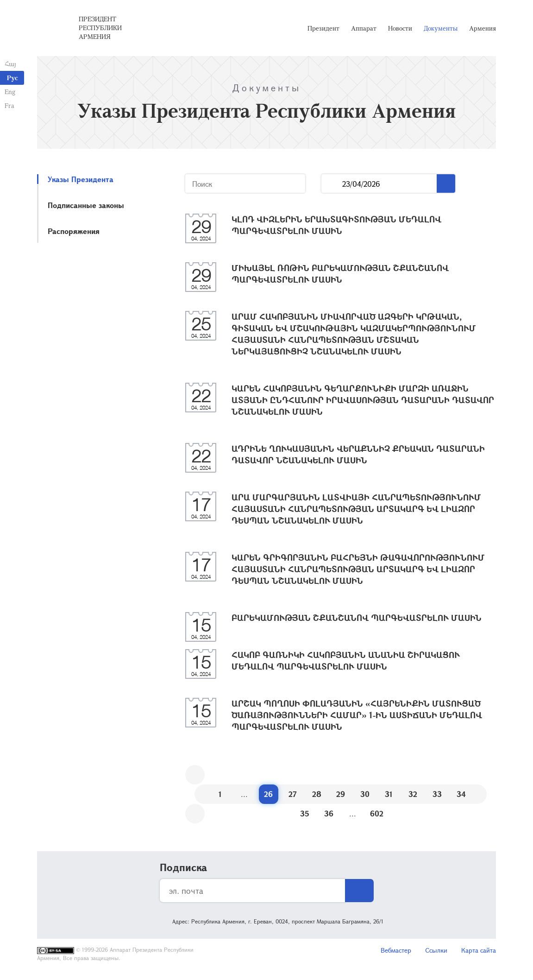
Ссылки (436, 950)
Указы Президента (81, 179)
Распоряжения (74, 231)
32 (413, 794)
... (332, 184)
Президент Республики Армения (100, 28)
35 (305, 813)
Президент (323, 28)
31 (389, 794)
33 (437, 794)
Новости (400, 28)
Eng (10, 92)
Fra (9, 105)
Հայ (10, 64)
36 (329, 813)
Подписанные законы (86, 205)
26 (268, 794)
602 (377, 813)
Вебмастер (396, 950)
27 (293, 794)
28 (317, 794)
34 (461, 794)
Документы (441, 28)
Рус (13, 78)
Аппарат (364, 28)
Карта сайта (479, 950)
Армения (483, 28)
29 (341, 794)
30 (365, 794)
